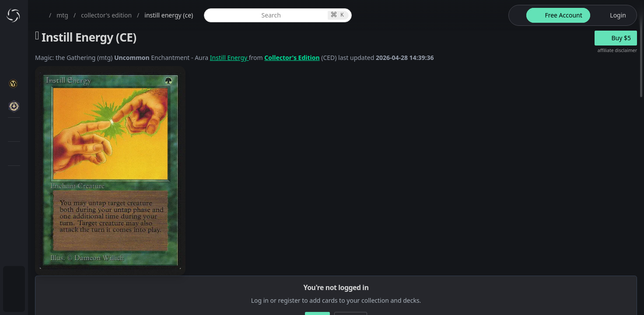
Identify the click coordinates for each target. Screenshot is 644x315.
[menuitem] (57, 42)
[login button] (613, 15)
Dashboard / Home (56, 42)
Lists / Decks (54, 234)
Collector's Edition (378, 58)
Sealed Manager (60, 255)
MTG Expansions (60, 105)
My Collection (48, 63)
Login (37, 299)
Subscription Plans (55, 278)
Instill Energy (315, 58)
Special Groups (58, 147)
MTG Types (52, 168)
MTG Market (54, 126)
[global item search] (342, 15)
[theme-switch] (516, 15)
